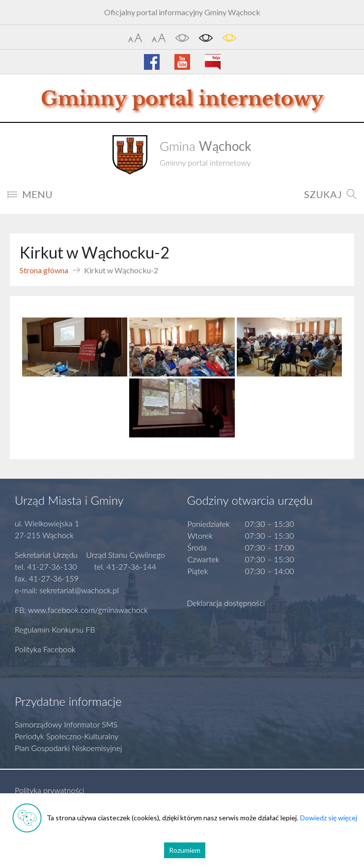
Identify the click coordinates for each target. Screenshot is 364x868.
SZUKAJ (330, 194)
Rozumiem (185, 850)
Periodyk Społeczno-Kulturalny (67, 736)
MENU (30, 194)
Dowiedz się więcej (329, 818)
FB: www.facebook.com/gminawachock (81, 610)
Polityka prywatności (49, 790)
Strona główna (44, 270)
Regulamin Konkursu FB (55, 629)
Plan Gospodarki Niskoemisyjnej (69, 748)
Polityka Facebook (45, 649)
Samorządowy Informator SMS (66, 724)
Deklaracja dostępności (226, 603)
